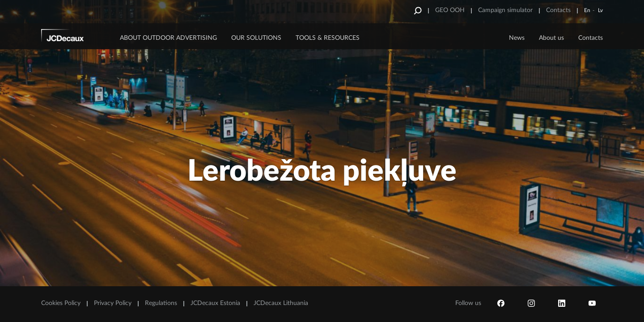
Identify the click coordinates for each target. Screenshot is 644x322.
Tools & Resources (328, 38)
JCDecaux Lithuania (281, 303)
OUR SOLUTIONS (256, 38)
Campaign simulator (505, 10)
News (517, 38)
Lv (600, 10)
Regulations (161, 303)
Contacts (558, 10)
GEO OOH (450, 10)
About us (551, 38)
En (587, 10)
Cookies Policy (61, 303)
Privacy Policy (113, 303)
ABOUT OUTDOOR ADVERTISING (168, 38)
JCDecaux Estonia (215, 303)
